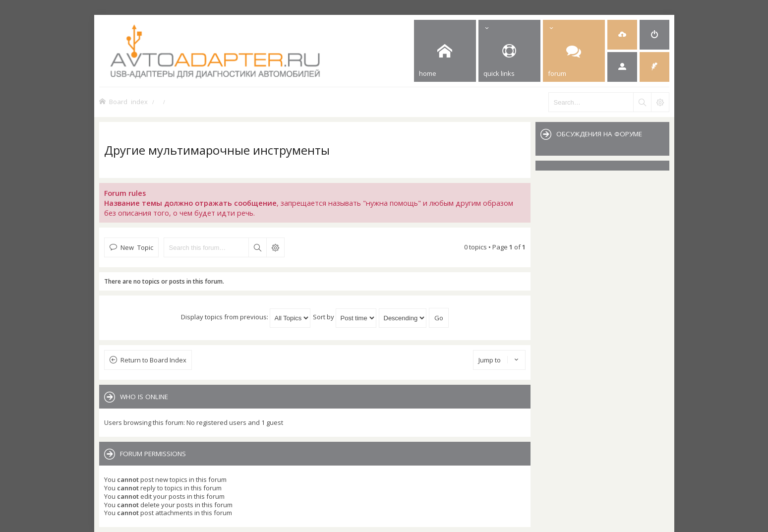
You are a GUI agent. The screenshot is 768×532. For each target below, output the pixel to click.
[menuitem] (622, 35)
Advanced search (275, 247)
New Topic (137, 247)
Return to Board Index (153, 360)
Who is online (144, 397)
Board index (128, 101)
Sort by (345, 317)
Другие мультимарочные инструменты (217, 150)
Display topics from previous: (246, 317)
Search (257, 247)
